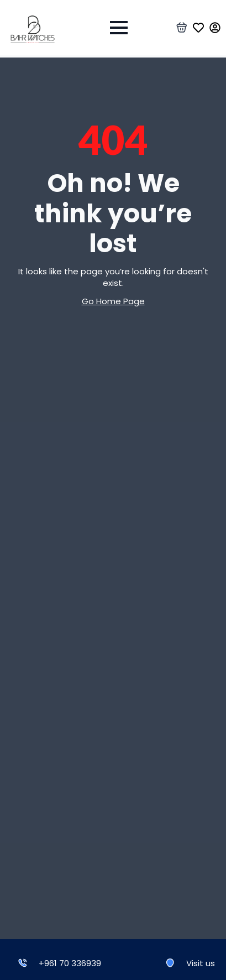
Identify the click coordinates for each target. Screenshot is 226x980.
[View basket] (182, 28)
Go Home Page (113, 301)
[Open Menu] (119, 28)
